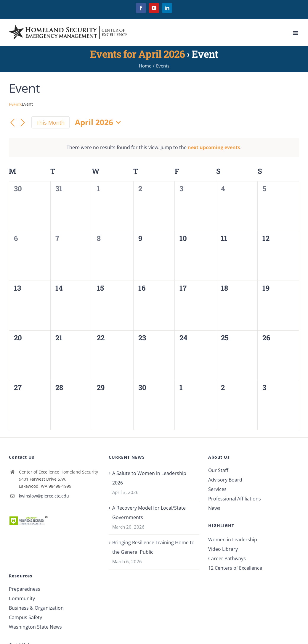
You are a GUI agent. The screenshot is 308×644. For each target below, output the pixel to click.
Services (217, 489)
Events (15, 104)
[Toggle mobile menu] (296, 33)
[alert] (154, 147)
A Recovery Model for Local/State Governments (149, 513)
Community (22, 598)
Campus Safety (25, 617)
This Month (50, 123)
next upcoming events (214, 147)
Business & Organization (36, 608)
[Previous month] (12, 123)
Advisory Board (225, 480)
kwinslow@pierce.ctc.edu (44, 496)
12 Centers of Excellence (235, 568)
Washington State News (35, 627)
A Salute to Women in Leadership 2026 (149, 478)
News (214, 508)
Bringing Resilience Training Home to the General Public (153, 547)
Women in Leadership (233, 540)
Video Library (223, 549)
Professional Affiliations (235, 499)
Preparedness (25, 589)
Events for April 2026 (137, 54)
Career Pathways (227, 558)
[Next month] (23, 123)
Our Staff (218, 470)
